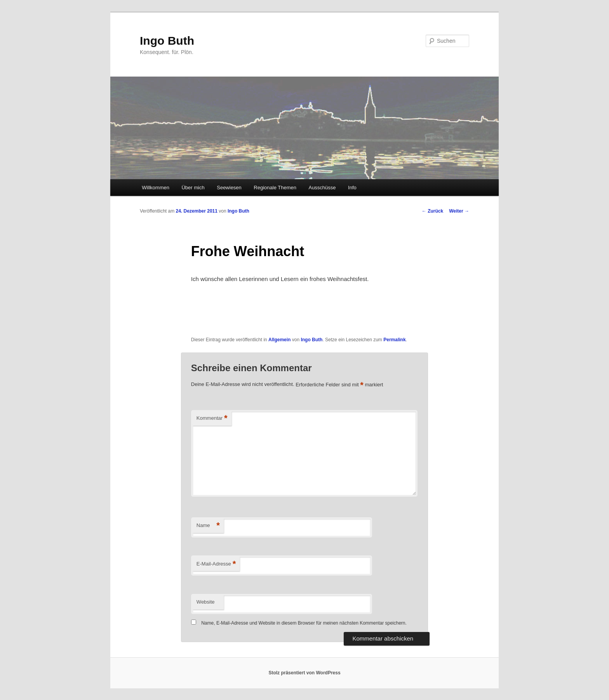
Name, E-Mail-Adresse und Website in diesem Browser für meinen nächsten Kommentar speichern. (304, 623)
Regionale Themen (275, 188)
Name (208, 526)
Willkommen (156, 188)
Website (206, 602)
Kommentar (212, 418)
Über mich (193, 188)
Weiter (459, 211)
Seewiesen (229, 188)
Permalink (394, 340)
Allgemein (279, 340)
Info (352, 188)
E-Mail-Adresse (216, 564)
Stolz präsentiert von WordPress (304, 673)
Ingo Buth (167, 41)
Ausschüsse (322, 188)
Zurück (432, 211)
